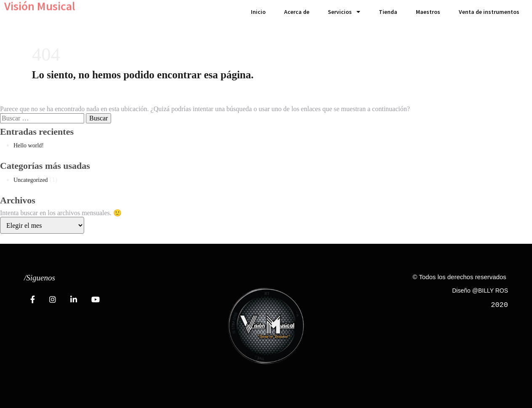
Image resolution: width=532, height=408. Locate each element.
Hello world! (29, 145)
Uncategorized (31, 180)
